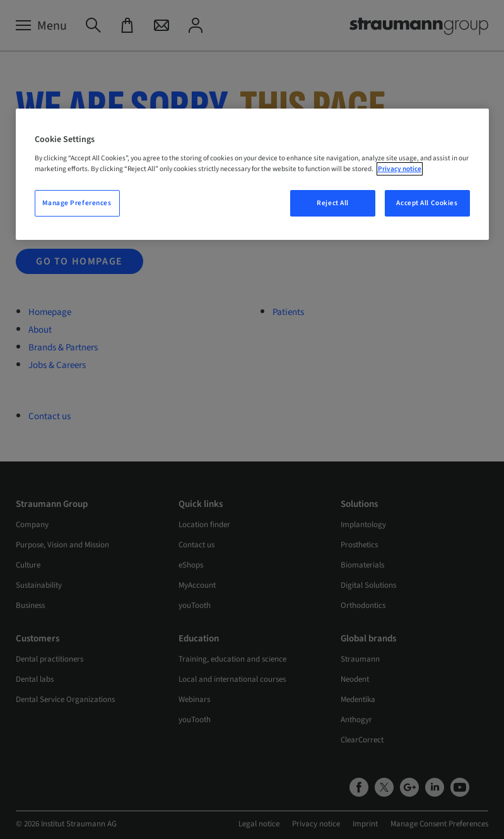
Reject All (333, 203)
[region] (252, 174)
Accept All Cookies (427, 203)
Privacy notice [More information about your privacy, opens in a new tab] (400, 169)
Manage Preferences (77, 203)
